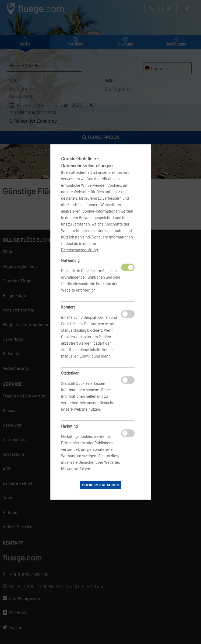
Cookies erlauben (100, 485)
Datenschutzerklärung (80, 250)
